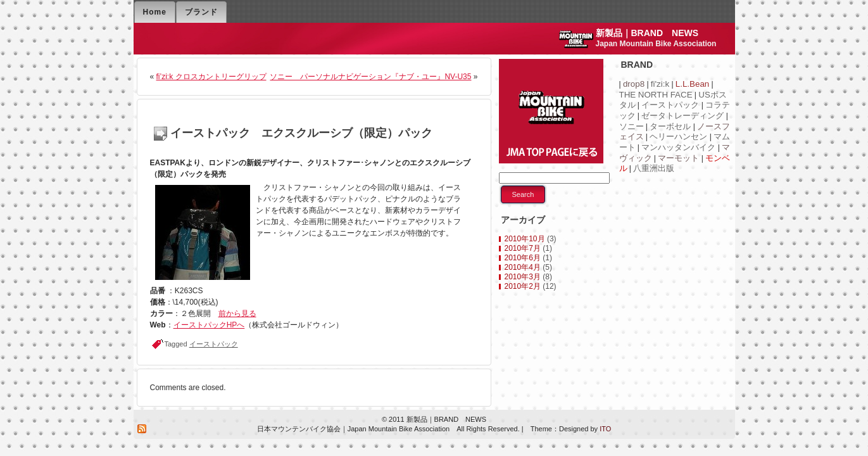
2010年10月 (525, 239)
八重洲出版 (654, 168)
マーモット (678, 158)
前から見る (237, 313)
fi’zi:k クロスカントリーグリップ (211, 77)
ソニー (632, 126)
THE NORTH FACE (656, 95)
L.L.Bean (692, 84)
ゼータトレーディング (682, 116)
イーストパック (214, 344)
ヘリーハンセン (678, 136)
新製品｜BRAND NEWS (647, 33)
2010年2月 (523, 286)
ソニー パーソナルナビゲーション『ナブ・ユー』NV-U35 (370, 77)
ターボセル (670, 126)
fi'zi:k (660, 84)
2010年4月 (523, 267)
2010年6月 (523, 258)
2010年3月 (523, 277)
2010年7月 (523, 248)
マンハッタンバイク (678, 147)
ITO (604, 429)
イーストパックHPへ (209, 325)
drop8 (634, 84)
